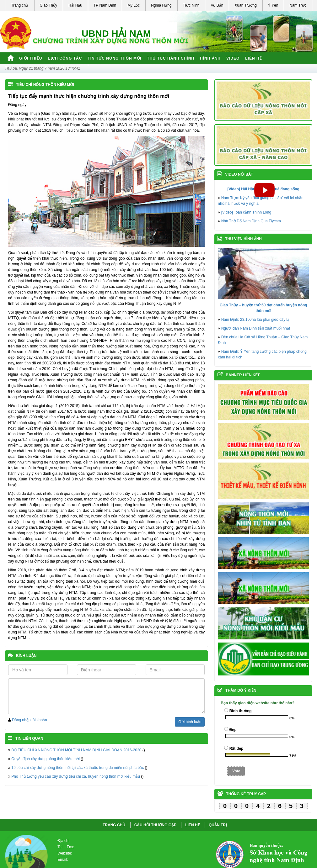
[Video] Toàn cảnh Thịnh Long (246, 212)
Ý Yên (273, 5)
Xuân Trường (245, 5)
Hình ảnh (210, 58)
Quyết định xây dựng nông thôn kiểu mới (45, 759)
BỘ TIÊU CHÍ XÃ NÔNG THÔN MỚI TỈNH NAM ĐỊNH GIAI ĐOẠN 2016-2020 (76, 750)
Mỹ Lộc (134, 5)
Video (233, 58)
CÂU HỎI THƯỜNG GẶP (155, 825)
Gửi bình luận (190, 722)
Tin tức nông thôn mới (114, 58)
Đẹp (233, 730)
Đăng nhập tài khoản (29, 720)
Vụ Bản (217, 5)
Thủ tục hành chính (171, 58)
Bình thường (241, 711)
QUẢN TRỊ (218, 825)
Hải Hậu (75, 5)
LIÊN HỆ (192, 825)
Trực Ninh (191, 5)
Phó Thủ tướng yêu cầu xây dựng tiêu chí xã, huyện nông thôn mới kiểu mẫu (76, 776)
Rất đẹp (236, 749)
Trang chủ (19, 5)
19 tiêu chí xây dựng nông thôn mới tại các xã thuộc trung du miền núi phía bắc (78, 768)
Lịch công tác (65, 58)
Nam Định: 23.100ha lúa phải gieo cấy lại (256, 320)
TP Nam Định (105, 5)
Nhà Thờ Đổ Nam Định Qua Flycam (251, 221)
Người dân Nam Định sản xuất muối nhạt (256, 328)
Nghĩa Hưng (161, 5)
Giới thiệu (31, 58)
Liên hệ (253, 58)
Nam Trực (298, 5)
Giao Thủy (48, 5)
